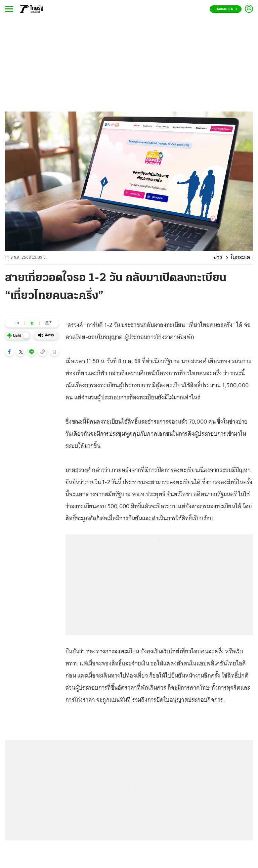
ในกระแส (240, 258)
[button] (9, 352)
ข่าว (218, 258)
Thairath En (226, 9)
